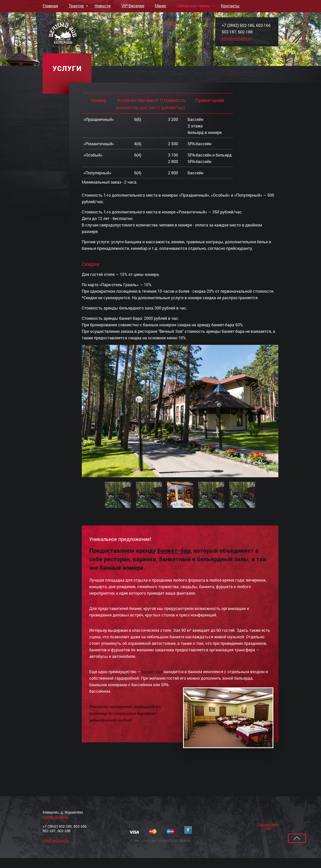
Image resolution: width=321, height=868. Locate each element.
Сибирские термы (193, 6)
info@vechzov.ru (236, 38)
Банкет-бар (174, 550)
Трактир (76, 6)
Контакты (230, 6)
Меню (160, 6)
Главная (50, 6)
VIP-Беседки (133, 6)
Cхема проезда (55, 817)
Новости (103, 6)
